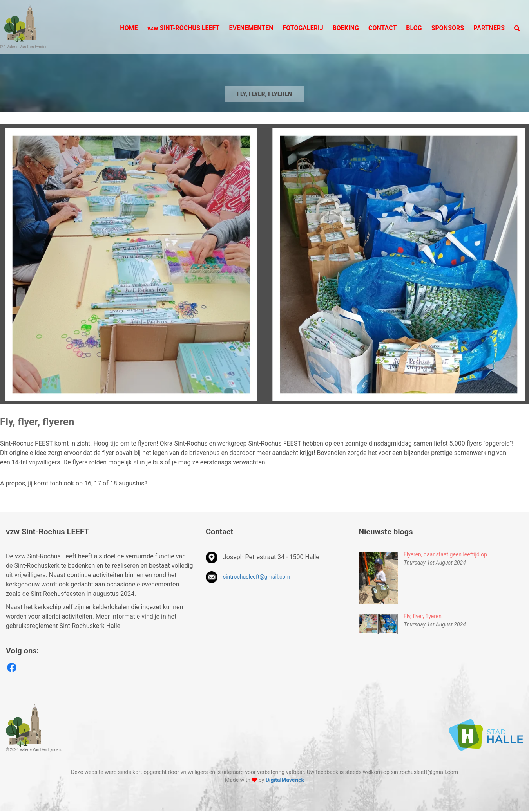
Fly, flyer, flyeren (264, 94)
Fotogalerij (303, 28)
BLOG (414, 28)
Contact (382, 28)
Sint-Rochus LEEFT (184, 28)
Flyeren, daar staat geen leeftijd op (445, 554)
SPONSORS (448, 28)
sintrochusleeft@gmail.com (257, 577)
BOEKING (346, 28)
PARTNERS (489, 28)
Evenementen (251, 28)
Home (129, 28)
